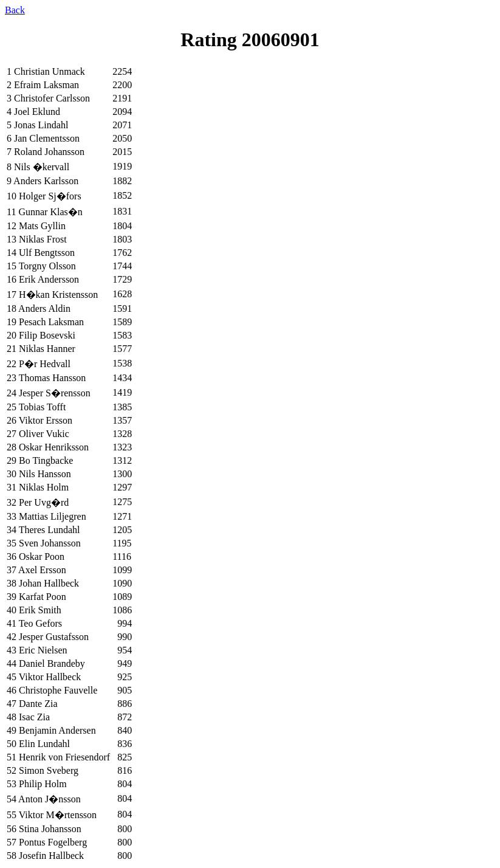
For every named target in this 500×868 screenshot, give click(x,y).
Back (15, 10)
